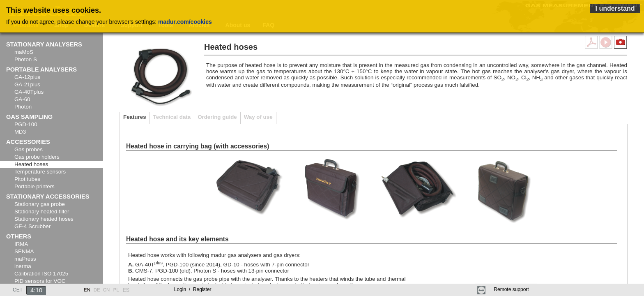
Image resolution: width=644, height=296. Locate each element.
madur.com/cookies (185, 22)
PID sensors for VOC (40, 281)
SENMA (24, 251)
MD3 (20, 132)
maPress (25, 259)
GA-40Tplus (29, 92)
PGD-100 (26, 124)
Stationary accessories (48, 197)
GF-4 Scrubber (32, 226)
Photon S (26, 59)
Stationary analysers (44, 44)
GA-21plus (27, 84)
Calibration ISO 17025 (41, 274)
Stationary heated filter (42, 212)
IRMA (21, 244)
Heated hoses (31, 164)
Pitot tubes (27, 179)
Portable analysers (41, 69)
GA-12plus (27, 77)
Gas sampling (29, 117)
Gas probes (29, 149)
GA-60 (22, 99)
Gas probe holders (37, 157)
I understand (615, 8)
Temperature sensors (40, 172)
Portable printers (34, 186)
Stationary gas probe (40, 204)
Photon (23, 107)
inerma (23, 266)
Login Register (193, 289)
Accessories (28, 142)
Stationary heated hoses (44, 219)
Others (19, 236)
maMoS (24, 52)
